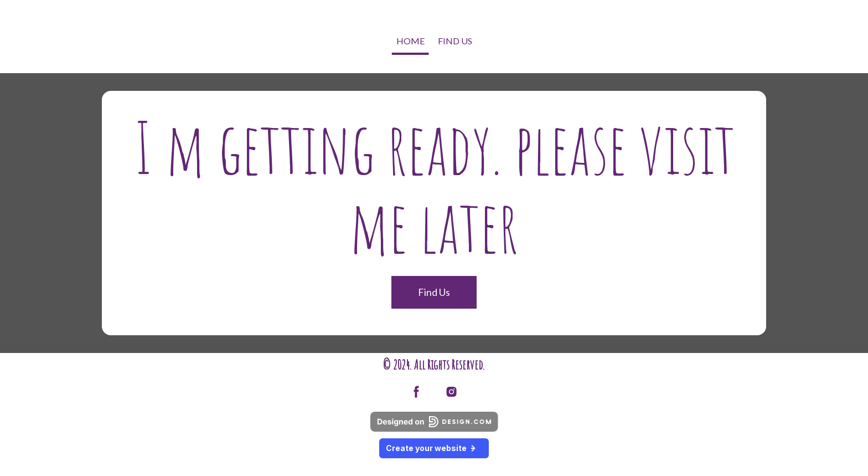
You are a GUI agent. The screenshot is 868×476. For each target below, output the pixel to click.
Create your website (434, 448)
